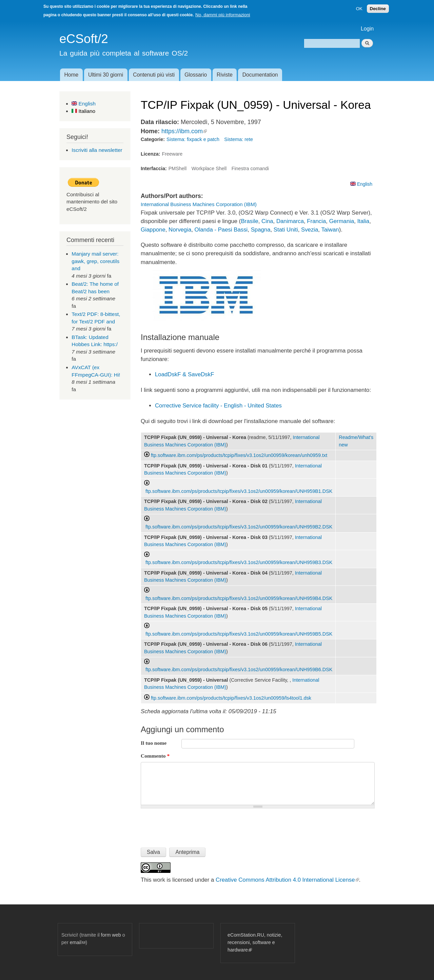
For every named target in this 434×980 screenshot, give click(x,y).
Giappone (153, 230)
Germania (342, 221)
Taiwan (330, 230)
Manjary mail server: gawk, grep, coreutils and (95, 261)
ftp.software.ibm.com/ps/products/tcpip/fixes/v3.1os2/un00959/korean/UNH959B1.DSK (239, 491)
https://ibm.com (184, 131)
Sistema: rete (239, 139)
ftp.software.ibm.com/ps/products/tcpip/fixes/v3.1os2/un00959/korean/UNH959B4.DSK (239, 598)
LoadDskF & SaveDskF (184, 374)
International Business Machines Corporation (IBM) (199, 204)
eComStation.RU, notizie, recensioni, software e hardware (255, 942)
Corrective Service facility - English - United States (218, 406)
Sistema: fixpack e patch (193, 139)
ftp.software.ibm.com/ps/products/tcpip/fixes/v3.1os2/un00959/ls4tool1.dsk (231, 698)
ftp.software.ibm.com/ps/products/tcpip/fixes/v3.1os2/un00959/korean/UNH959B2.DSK (239, 527)
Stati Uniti (286, 230)
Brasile (249, 221)
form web (111, 935)
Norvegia (180, 230)
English (84, 104)
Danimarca (290, 221)
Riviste (225, 75)
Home (71, 75)
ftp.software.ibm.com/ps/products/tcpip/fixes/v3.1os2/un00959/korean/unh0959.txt (239, 455)
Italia (363, 221)
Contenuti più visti (154, 75)
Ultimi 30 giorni (106, 75)
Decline (378, 9)
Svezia (310, 230)
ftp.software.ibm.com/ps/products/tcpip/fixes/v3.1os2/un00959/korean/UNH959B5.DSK (239, 634)
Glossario (196, 75)
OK (359, 9)
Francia (316, 221)
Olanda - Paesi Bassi (221, 230)
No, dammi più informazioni (223, 15)
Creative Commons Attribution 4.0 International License (287, 880)
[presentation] (192, 825)
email (78, 942)
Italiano (83, 111)
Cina (267, 221)
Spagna (261, 230)
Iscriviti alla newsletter (97, 150)
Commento (155, 756)
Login (367, 29)
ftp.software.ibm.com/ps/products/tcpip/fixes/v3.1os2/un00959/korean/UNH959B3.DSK (239, 562)
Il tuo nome (154, 743)
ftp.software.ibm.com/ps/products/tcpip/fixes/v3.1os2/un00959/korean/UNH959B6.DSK (239, 669)
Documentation (260, 75)
